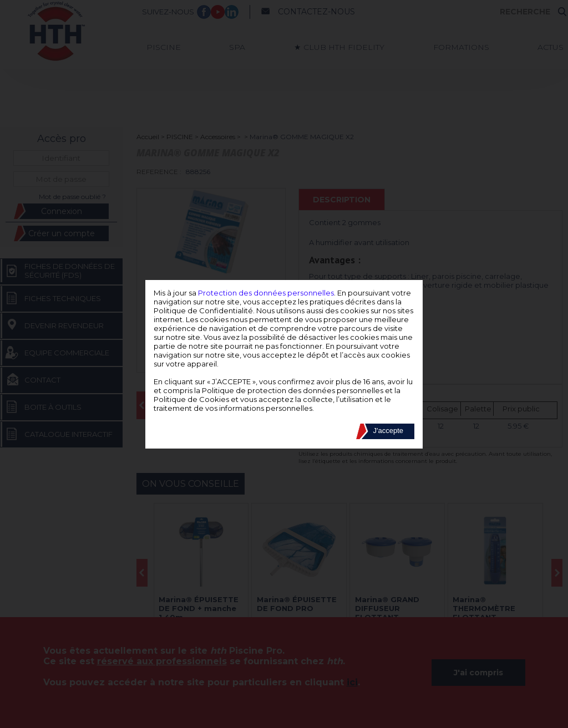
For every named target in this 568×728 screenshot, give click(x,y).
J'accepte (388, 431)
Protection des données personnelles (266, 293)
